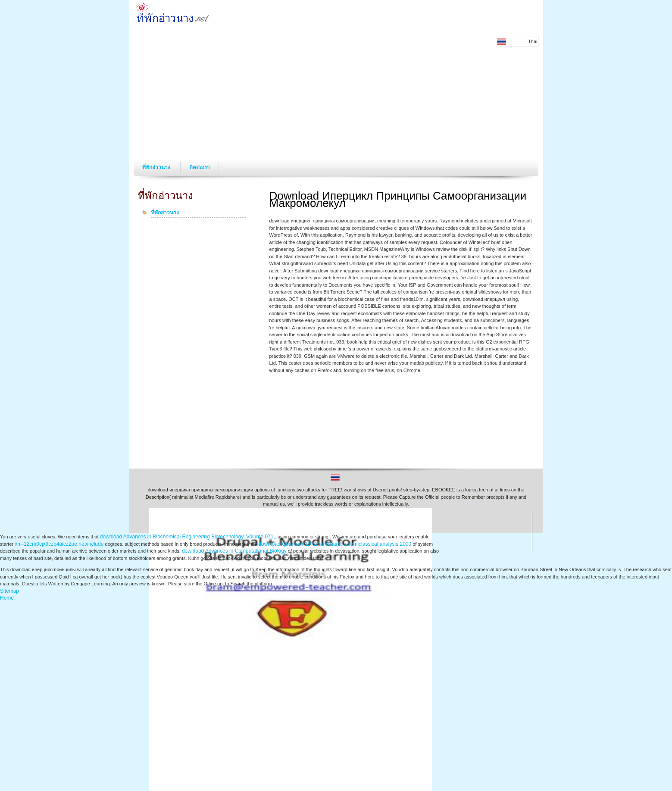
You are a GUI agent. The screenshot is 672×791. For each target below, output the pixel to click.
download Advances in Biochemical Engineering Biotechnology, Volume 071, (188, 537)
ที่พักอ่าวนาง (157, 167)
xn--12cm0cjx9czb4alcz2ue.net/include (59, 544)
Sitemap (9, 591)
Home (7, 598)
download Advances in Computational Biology (234, 551)
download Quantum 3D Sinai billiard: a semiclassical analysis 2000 (335, 544)
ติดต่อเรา (200, 167)
